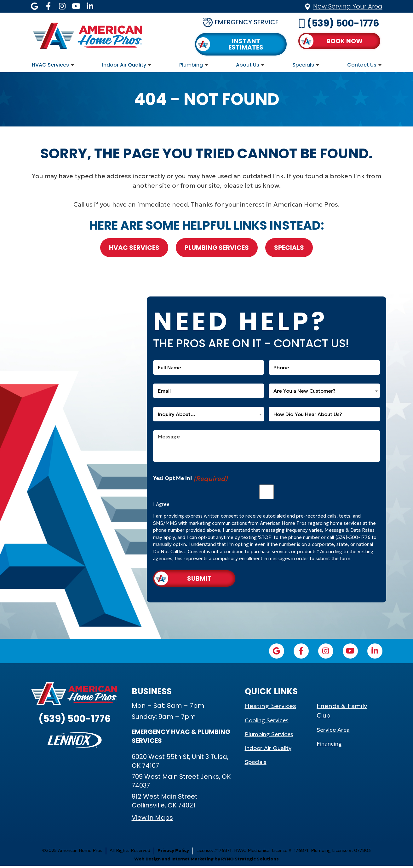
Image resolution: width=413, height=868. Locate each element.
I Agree (161, 504)
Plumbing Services (217, 248)
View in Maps (152, 820)
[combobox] (324, 391)
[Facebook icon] (49, 6)
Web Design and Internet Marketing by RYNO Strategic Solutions (206, 861)
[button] (339, 41)
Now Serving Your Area (348, 6)
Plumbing (191, 65)
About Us (248, 65)
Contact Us (362, 65)
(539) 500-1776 (343, 23)
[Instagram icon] (62, 6)
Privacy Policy (173, 853)
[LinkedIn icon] (90, 6)
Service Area (333, 732)
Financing (329, 746)
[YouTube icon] (76, 6)
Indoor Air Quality (124, 65)
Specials (303, 65)
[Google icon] (35, 6)
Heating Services (270, 708)
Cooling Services (267, 722)
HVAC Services (50, 65)
